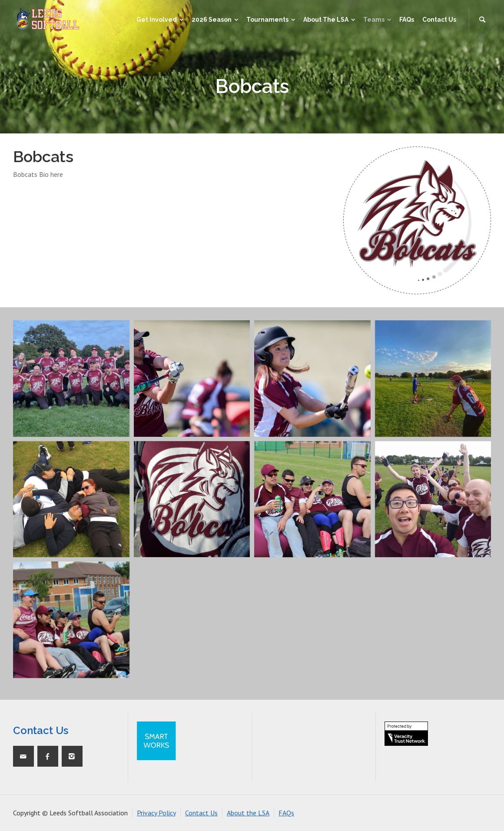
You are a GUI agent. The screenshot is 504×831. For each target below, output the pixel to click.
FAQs (286, 813)
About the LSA (248, 813)
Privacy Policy (156, 813)
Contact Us (201, 813)
